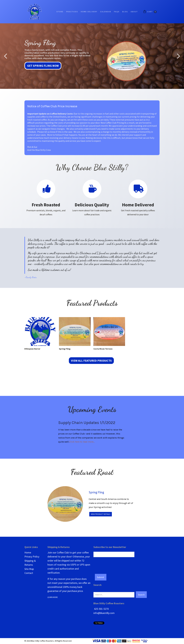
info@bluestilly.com (104, 613)
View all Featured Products (91, 361)
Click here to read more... (82, 442)
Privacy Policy (32, 557)
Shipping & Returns (30, 563)
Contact (29, 573)
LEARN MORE (53, 597)
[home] (34, 12)
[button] (6, 56)
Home (28, 552)
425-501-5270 (101, 609)
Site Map (29, 569)
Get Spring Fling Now (43, 66)
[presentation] (115, 564)
